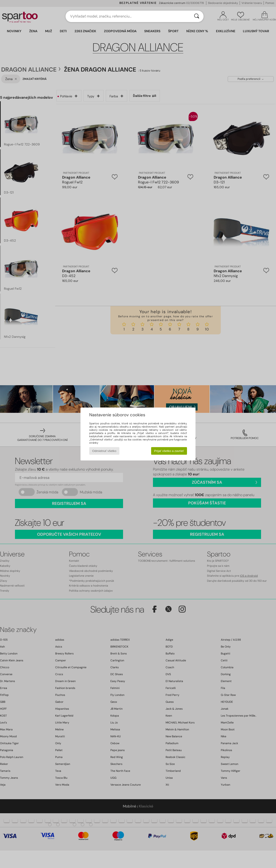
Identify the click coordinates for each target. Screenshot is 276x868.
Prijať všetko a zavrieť (169, 451)
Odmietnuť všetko (104, 451)
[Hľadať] (197, 16)
